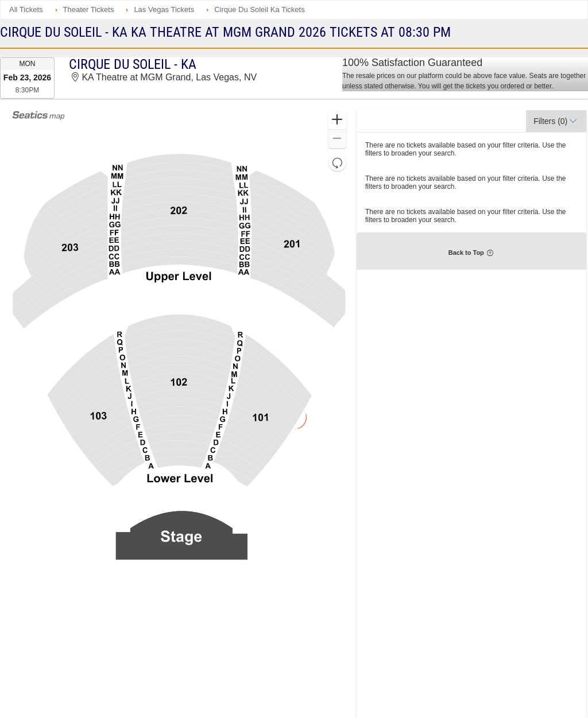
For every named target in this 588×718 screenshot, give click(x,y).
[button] (337, 120)
